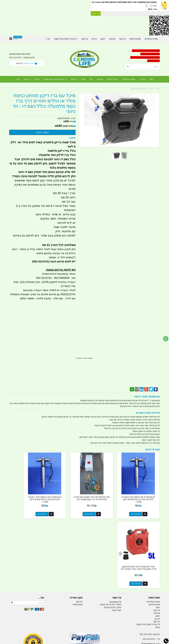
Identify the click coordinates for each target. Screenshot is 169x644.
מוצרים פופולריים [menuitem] (129, 79)
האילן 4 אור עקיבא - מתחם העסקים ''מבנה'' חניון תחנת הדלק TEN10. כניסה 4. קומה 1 (138, 572)
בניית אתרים (75, 642)
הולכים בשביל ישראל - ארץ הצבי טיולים (84, 575)
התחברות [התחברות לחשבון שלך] (18, 37)
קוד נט (81, 642)
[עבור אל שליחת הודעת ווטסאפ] (166, 339)
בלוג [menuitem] (91, 79)
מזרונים (43, 629)
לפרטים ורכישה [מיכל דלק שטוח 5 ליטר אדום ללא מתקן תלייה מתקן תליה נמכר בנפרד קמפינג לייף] (24, 506)
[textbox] (136, 590)
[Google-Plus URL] (15, 39)
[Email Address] (11, 39)
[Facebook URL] (17, 39)
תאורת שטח (64, 629)
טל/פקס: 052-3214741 (150, 556)
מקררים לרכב (53, 629)
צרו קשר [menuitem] (74, 79)
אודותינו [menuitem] (100, 79)
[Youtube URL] (13, 39)
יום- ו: (137, 591)
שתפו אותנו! (78, 526)
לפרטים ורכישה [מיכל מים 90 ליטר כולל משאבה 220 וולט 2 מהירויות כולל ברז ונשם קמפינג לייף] (101, 506)
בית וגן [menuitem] (37, 79)
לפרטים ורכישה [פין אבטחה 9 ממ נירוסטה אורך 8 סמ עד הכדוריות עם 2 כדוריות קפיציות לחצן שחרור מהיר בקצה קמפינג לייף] (140, 506)
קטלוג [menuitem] (142, 79)
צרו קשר (79, 524)
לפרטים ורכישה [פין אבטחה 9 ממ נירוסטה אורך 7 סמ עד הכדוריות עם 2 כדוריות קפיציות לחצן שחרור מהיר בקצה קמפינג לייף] (63, 506)
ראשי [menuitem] (151, 79)
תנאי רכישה (117, 532)
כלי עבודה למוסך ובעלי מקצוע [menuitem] (55, 79)
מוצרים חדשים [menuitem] (112, 79)
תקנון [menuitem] (83, 79)
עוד (18, 79)
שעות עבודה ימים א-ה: (143, 578)
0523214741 (110, 529)
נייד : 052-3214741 (151, 561)
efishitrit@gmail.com (150, 566)
